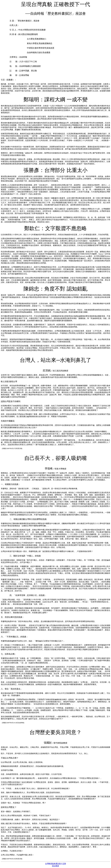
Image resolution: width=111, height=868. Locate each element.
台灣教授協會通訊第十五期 (55, 864)
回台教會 (55, 866)
